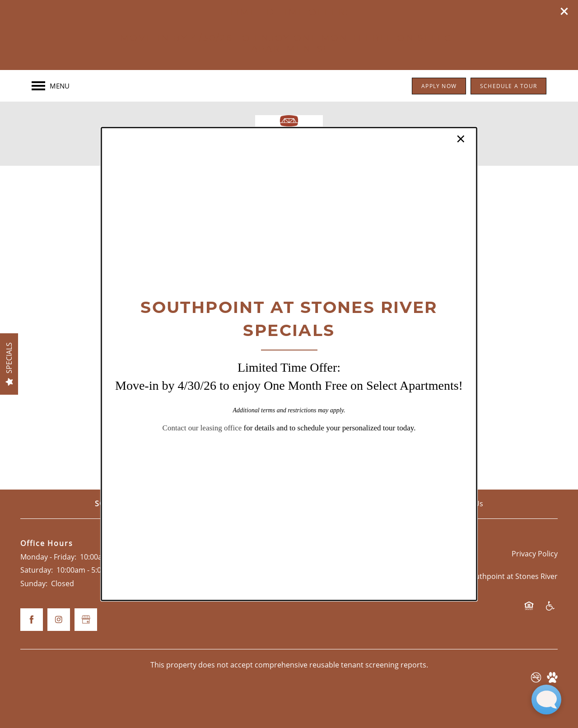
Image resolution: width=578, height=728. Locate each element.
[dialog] (289, 364)
